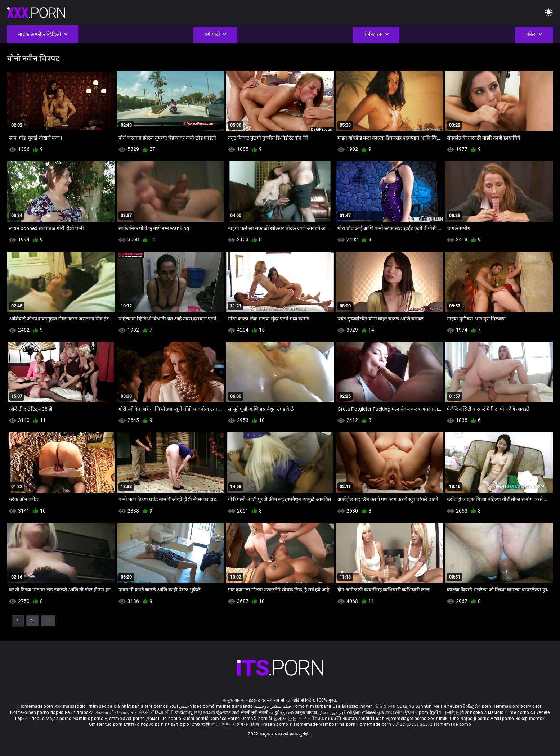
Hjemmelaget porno (407, 719)
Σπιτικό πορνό (139, 724)
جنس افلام (179, 706)
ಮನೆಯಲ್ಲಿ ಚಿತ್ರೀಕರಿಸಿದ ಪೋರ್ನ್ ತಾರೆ (208, 712)
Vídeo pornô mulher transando (221, 706)
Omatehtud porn (106, 724)
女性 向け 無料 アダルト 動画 (230, 724)
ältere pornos (154, 706)
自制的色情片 (456, 712)
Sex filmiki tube (443, 719)
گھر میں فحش (333, 712)
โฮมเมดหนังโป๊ (327, 719)
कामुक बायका (306, 712)
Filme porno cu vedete (527, 712)
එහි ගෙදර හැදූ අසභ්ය (413, 724)
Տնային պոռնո (415, 706)
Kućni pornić (196, 719)
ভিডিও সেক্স (385, 706)
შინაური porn (478, 706)
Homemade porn (37, 706)
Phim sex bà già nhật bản (113, 706)
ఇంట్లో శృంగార (282, 712)
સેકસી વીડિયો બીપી (156, 712)
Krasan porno (275, 724)
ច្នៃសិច (436, 712)
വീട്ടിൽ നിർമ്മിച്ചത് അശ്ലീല (376, 712)
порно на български (72, 712)
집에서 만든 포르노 (293, 719)
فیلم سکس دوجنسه (273, 706)
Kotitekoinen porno (30, 712)
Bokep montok (530, 719)
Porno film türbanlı (312, 706)
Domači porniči (257, 719)
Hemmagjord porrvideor (517, 706)
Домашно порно (164, 719)
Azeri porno (503, 719)
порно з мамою (487, 712)
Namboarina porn (338, 724)
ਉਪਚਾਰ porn (417, 712)
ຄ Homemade (304, 724)
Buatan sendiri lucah (364, 719)
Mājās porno (59, 719)
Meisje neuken (448, 706)
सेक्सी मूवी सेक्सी (255, 712)
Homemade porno (453, 724)
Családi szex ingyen (353, 706)
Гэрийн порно (30, 719)
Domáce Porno (225, 719)
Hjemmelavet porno (125, 719)
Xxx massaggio (70, 706)
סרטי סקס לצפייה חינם (178, 724)
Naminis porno (89, 719)
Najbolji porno (475, 719)
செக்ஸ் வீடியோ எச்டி (116, 712)
